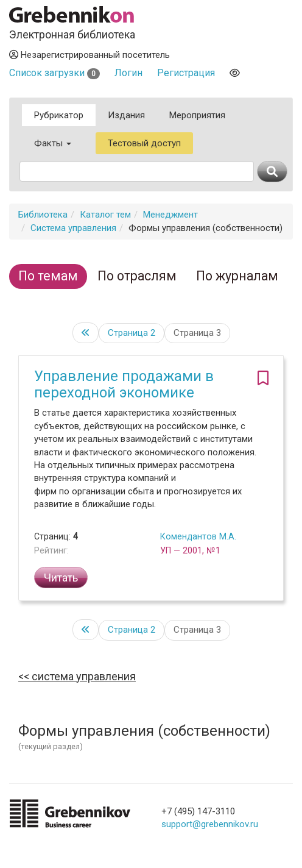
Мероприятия (197, 115)
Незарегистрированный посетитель (90, 55)
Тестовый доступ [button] (144, 143)
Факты (53, 143)
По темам (48, 276)
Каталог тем (105, 215)
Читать (61, 578)
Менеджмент (170, 215)
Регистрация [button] (186, 73)
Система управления (73, 228)
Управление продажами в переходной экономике (124, 384)
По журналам (237, 276)
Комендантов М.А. (198, 536)
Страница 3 (197, 333)
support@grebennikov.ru (210, 824)
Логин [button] (128, 73)
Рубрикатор (59, 115)
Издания (126, 115)
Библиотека (43, 215)
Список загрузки (54, 73)
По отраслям (137, 276)
